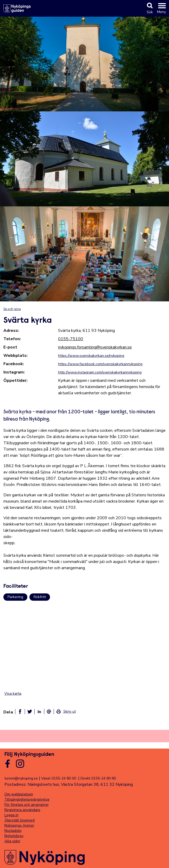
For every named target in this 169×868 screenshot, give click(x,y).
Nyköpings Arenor (19, 825)
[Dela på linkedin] (39, 712)
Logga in (11, 815)
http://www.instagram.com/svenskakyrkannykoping (100, 372)
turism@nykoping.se (21, 778)
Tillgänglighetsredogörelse (27, 799)
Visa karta (13, 693)
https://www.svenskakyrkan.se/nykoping (91, 356)
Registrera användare (22, 810)
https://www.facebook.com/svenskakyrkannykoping (100, 364)
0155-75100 (71, 339)
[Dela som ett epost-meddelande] (49, 712)
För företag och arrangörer (27, 805)
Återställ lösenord (20, 820)
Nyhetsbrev (14, 836)
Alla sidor (12, 841)
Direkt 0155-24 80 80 (98, 778)
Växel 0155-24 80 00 (59, 778)
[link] (66, 712)
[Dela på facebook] (20, 712)
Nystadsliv (13, 831)
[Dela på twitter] (30, 712)
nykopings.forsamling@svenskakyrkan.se (95, 347)
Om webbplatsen (19, 794)
